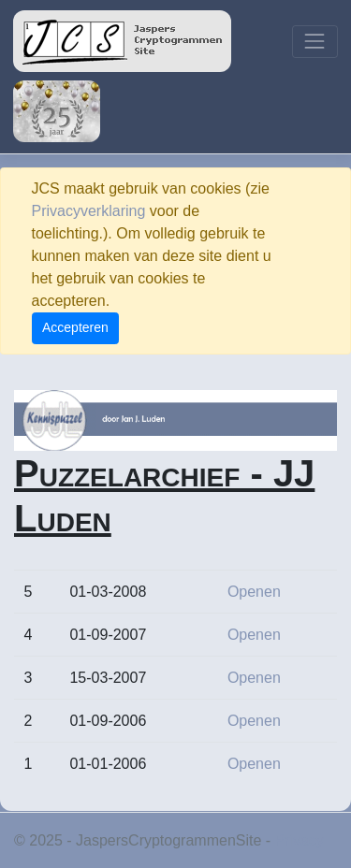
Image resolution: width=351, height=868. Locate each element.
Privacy (300, 840)
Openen (254, 592)
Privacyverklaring (89, 211)
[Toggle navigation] (315, 42)
